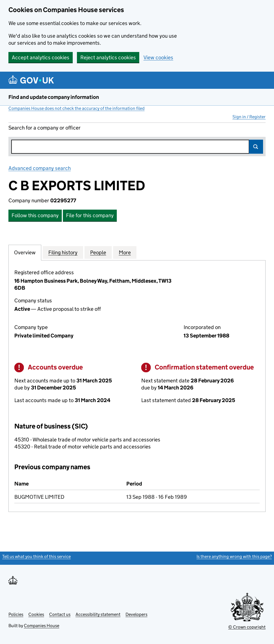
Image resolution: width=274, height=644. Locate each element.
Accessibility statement (98, 614)
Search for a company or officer (44, 128)
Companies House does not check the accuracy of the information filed (77, 108)
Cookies (36, 614)
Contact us (60, 614)
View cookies (158, 57)
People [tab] (98, 252)
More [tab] (125, 252)
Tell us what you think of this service (36, 556)
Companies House (42, 626)
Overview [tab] (25, 252)
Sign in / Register (249, 117)
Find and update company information (54, 97)
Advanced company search (40, 168)
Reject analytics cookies (108, 57)
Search (256, 147)
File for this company (90, 215)
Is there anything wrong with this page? (234, 556)
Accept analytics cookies (41, 57)
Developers (136, 614)
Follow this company (35, 215)
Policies (16, 614)
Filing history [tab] (63, 252)
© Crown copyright (247, 627)
